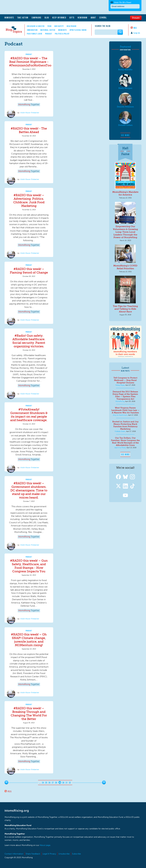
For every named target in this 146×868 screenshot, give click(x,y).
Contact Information (14, 854)
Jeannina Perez (120, 448)
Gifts (72, 18)
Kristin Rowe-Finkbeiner (30, 113)
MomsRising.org (32, 7)
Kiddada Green (120, 431)
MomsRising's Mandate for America (125, 193)
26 (50, 783)
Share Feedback (33, 854)
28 (56, 783)
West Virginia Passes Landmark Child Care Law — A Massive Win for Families (125, 410)
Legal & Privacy (49, 854)
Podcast (49, 34)
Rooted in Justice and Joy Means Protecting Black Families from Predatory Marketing (125, 425)
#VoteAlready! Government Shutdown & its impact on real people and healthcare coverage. (29, 415)
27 (53, 783)
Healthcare (72, 26)
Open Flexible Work (78, 30)
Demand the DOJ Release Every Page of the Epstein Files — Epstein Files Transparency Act (125, 395)
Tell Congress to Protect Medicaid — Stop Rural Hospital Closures (125, 380)
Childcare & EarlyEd (36, 26)
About (93, 18)
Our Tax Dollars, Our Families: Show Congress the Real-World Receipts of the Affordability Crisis (125, 442)
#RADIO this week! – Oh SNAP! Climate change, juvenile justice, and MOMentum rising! (29, 640)
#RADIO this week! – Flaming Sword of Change (29, 271)
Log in (137, 33)
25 (46, 783)
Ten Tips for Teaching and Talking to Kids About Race (125, 309)
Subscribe (76, 854)
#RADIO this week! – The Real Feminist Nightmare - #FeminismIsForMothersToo (30, 62)
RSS (135, 28)
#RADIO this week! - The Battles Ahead (29, 130)
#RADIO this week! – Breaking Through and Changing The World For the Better (29, 714)
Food (50, 26)
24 (43, 783)
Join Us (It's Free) (123, 2)
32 (70, 783)
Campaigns (36, 18)
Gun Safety (59, 26)
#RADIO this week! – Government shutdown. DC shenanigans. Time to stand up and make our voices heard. (29, 490)
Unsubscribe (64, 854)
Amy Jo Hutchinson (120, 415)
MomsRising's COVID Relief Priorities (125, 267)
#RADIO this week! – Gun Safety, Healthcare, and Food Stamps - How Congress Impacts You (29, 566)
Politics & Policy (62, 34)
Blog (47, 18)
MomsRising (120, 401)
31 (67, 783)
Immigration (32, 30)
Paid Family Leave (35, 34)
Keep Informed (59, 18)
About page (45, 845)
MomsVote (9, 18)
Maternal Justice (48, 30)
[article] (29, 84)
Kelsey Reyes (120, 385)
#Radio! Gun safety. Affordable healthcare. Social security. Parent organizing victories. (29, 341)
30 (63, 783)
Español (103, 18)
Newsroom (82, 18)
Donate (136, 18)
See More (125, 135)
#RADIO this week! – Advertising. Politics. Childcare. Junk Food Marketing (29, 200)
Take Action (23, 18)
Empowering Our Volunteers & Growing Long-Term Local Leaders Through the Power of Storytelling (125, 232)
